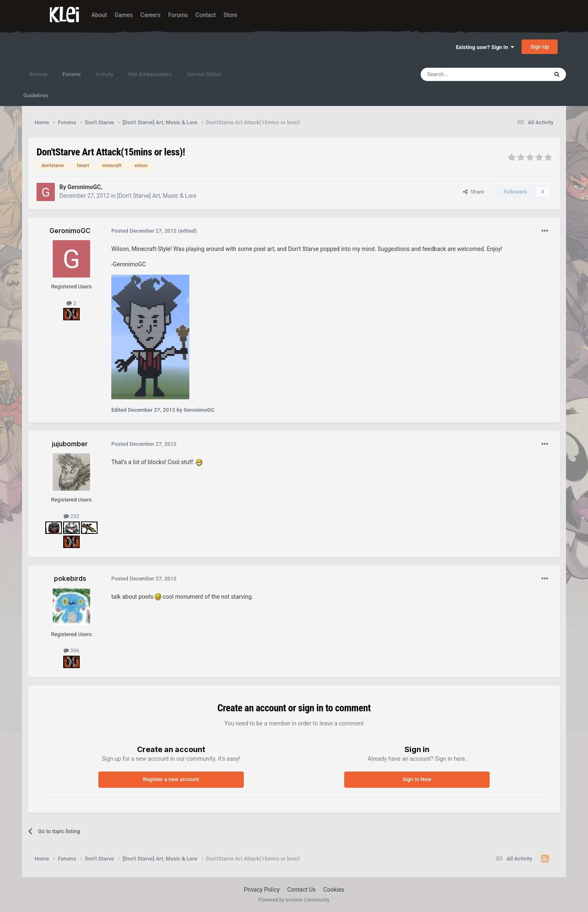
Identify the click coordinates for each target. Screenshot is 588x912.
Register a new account (171, 779)
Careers (151, 15)
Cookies (334, 890)
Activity (104, 74)
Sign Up (540, 47)
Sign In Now (417, 779)
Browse (38, 74)
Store (230, 15)
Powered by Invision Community (294, 900)
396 (71, 650)
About (99, 15)
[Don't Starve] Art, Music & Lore (157, 196)
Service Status (204, 74)
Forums (178, 15)
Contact (206, 15)
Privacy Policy (262, 890)
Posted (144, 231)
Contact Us (302, 890)
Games (124, 15)
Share (474, 192)
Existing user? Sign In (485, 47)
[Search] (465, 74)
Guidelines (36, 95)
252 (71, 516)
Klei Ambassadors (150, 74)
